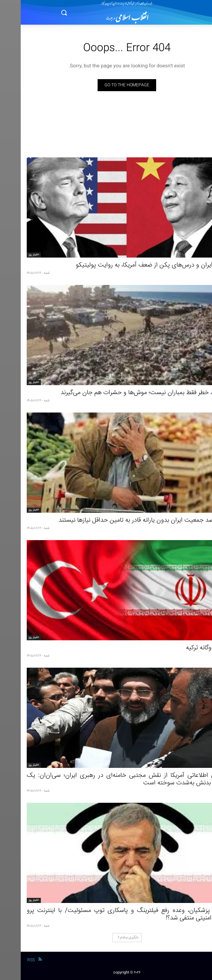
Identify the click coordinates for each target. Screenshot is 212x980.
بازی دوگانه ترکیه (186, 648)
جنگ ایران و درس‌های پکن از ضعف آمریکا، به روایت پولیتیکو (130, 265)
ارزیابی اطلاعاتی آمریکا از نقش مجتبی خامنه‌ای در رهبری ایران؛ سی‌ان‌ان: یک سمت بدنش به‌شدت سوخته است (106, 779)
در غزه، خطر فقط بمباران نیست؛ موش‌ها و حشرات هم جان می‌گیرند (123, 393)
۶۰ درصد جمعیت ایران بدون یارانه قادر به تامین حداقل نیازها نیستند (122, 520)
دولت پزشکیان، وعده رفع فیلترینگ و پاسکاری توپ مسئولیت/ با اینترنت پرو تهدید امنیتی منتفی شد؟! (106, 914)
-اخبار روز (13, 255)
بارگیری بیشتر (107, 937)
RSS (10, 960)
